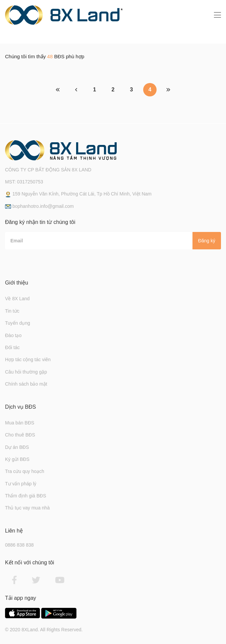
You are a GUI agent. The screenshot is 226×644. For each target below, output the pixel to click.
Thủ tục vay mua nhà (27, 508)
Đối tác (12, 347)
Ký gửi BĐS (17, 459)
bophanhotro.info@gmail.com (39, 207)
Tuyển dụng (18, 323)
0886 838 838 (19, 545)
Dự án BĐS (17, 447)
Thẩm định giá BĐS (26, 496)
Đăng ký (207, 241)
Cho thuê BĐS (20, 435)
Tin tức (12, 311)
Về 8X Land (17, 299)
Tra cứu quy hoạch (25, 471)
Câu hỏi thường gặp (26, 372)
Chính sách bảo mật (26, 384)
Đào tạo (13, 335)
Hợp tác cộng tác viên (28, 359)
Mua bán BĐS (20, 423)
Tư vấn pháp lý (21, 484)
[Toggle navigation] (217, 15)
